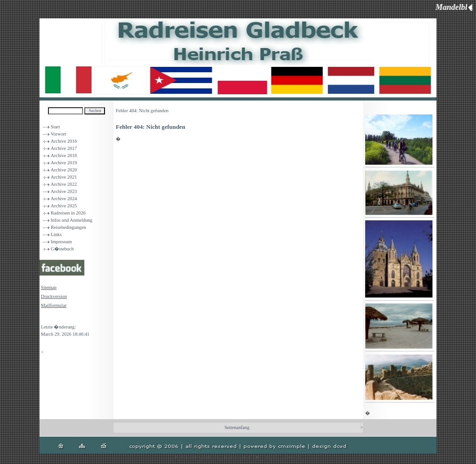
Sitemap (49, 287)
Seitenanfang (237, 427)
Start (55, 127)
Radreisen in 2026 (68, 213)
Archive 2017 (64, 148)
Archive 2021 (64, 177)
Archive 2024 (64, 199)
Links (56, 234)
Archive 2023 (64, 191)
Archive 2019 (64, 163)
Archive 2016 (64, 141)
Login (46, 318)
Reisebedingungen (68, 227)
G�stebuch (62, 249)
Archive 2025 (64, 206)
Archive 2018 (64, 155)
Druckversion (54, 296)
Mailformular (54, 305)
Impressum (61, 242)
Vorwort (59, 134)
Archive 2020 (64, 170)
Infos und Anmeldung (72, 220)
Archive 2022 (64, 184)
